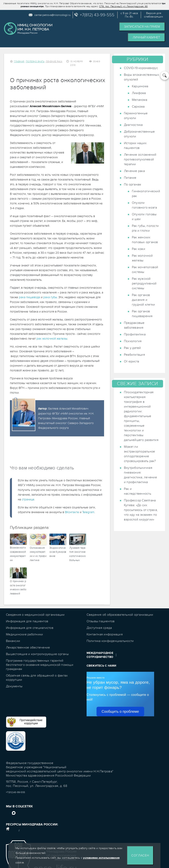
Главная (19, 62)
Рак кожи (139, 249)
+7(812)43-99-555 (15, 792)
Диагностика (133, 125)
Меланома (140, 100)
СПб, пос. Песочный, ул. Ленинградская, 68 (123, 6)
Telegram (88, 512)
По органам (133, 184)
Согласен (140, 855)
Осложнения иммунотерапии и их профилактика (38, 554)
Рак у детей (132, 348)
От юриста (131, 361)
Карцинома (140, 86)
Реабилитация (134, 355)
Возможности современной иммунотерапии (18, 554)
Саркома (138, 107)
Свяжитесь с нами (101, 666)
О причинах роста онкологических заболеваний (18, 587)
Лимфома (139, 93)
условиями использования (101, 858)
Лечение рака (54, 62)
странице (28, 499)
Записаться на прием (142, 27)
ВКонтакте (72, 512)
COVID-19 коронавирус (141, 68)
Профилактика (135, 334)
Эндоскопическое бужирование (58, 552)
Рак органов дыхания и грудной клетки (143, 300)
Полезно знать (35, 62)
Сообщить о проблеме (120, 712)
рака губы (50, 297)
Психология (133, 341)
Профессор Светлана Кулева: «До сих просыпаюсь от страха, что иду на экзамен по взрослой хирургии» (141, 510)
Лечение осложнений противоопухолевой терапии (140, 159)
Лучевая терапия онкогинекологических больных (78, 554)
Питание (130, 178)
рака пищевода (29, 297)
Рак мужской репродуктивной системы (144, 284)
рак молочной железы (52, 339)
